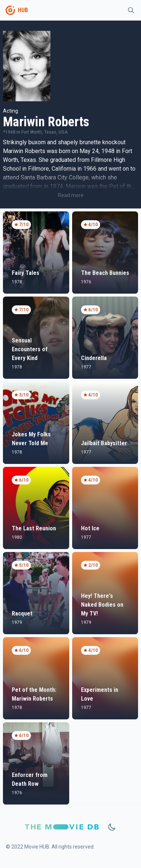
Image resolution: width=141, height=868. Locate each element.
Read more (71, 195)
